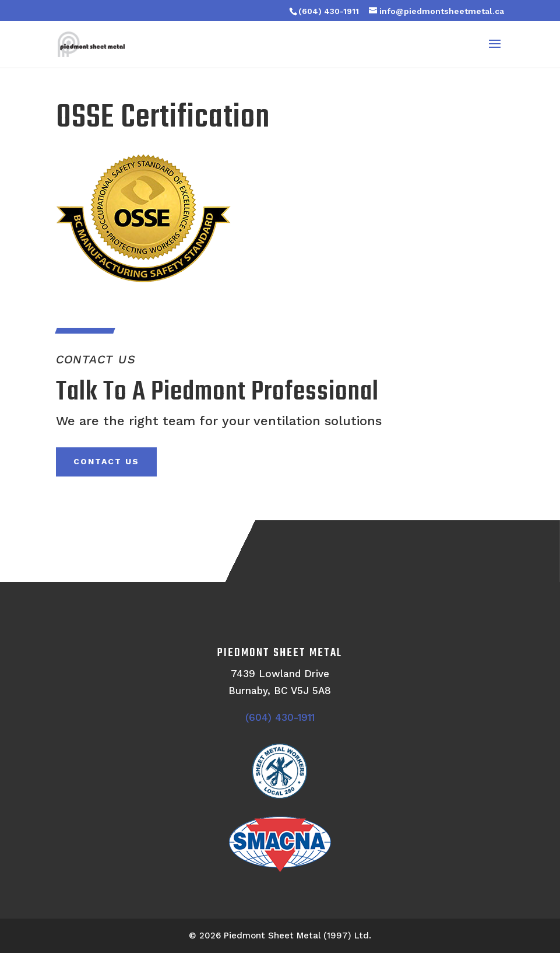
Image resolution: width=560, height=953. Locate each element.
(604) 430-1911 (329, 11)
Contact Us (106, 461)
